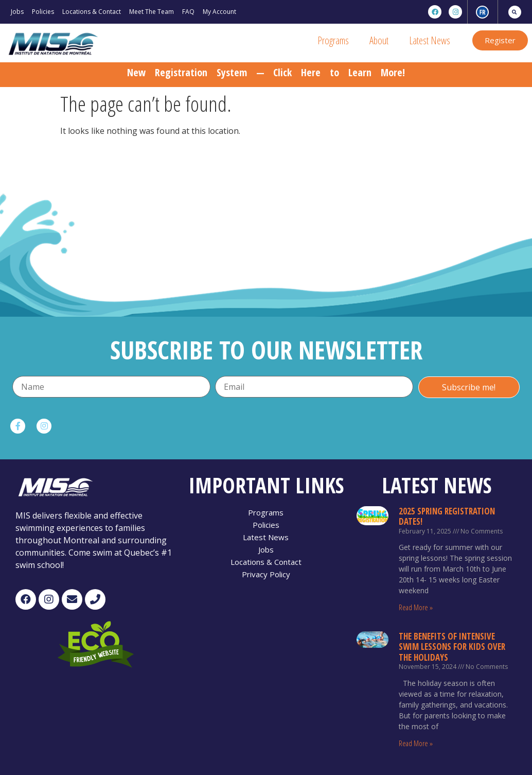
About (379, 40)
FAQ (188, 12)
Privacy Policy (266, 574)
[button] (500, 40)
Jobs (17, 12)
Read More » (416, 607)
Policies (43, 12)
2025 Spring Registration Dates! (447, 516)
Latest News (430, 40)
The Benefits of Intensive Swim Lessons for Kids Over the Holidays (452, 647)
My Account (219, 12)
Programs (333, 40)
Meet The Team (152, 12)
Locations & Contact (92, 12)
